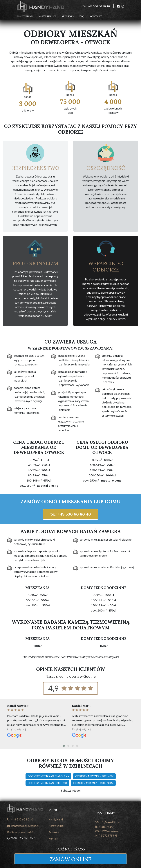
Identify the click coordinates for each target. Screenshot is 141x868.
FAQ (82, 16)
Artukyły (68, 16)
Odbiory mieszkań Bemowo (47, 783)
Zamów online (70, 859)
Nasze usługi (47, 16)
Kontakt (96, 16)
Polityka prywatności (20, 832)
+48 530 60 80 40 (20, 819)
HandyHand (25, 16)
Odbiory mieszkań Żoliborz (93, 783)
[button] (64, 746)
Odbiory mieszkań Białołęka (48, 776)
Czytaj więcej (17, 729)
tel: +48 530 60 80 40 (71, 514)
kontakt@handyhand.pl (23, 826)
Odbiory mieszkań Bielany (94, 776)
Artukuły (54, 832)
